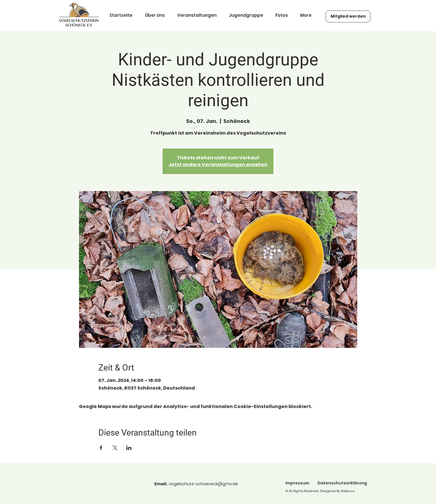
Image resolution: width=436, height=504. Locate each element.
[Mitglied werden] (348, 16)
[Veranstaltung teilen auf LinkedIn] (129, 448)
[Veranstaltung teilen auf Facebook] (101, 448)
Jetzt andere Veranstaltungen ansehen (218, 165)
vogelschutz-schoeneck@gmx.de (203, 484)
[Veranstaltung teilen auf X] (115, 448)
